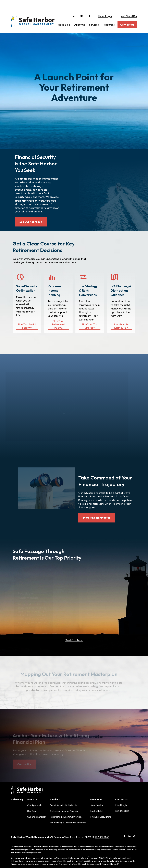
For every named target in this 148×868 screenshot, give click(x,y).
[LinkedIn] (73, 6)
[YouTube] (81, 6)
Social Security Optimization (64, 767)
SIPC (106, 820)
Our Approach (34, 767)
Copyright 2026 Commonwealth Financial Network (60, 860)
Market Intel (96, 773)
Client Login (105, 6)
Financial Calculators (101, 779)
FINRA (100, 820)
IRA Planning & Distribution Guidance (68, 785)
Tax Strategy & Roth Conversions (66, 779)
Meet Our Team (74, 602)
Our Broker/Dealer (37, 779)
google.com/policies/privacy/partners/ (65, 852)
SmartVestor (97, 767)
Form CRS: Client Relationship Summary (36, 840)
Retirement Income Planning (64, 773)
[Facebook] (89, 6)
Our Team (32, 773)
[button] (64, 15)
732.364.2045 (129, 6)
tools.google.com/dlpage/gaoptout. (64, 855)
